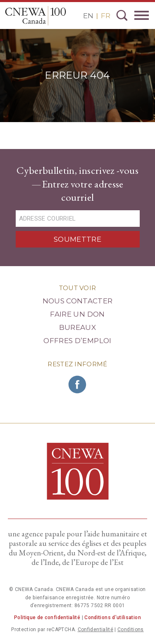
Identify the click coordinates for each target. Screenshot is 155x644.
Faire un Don (77, 314)
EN (88, 16)
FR (106, 16)
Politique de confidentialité (47, 618)
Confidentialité (95, 630)
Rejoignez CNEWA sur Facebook (78, 384)
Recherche (122, 15)
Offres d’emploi (77, 341)
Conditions (131, 630)
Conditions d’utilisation (113, 618)
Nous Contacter (78, 301)
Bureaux (77, 327)
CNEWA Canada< (36, 16)
